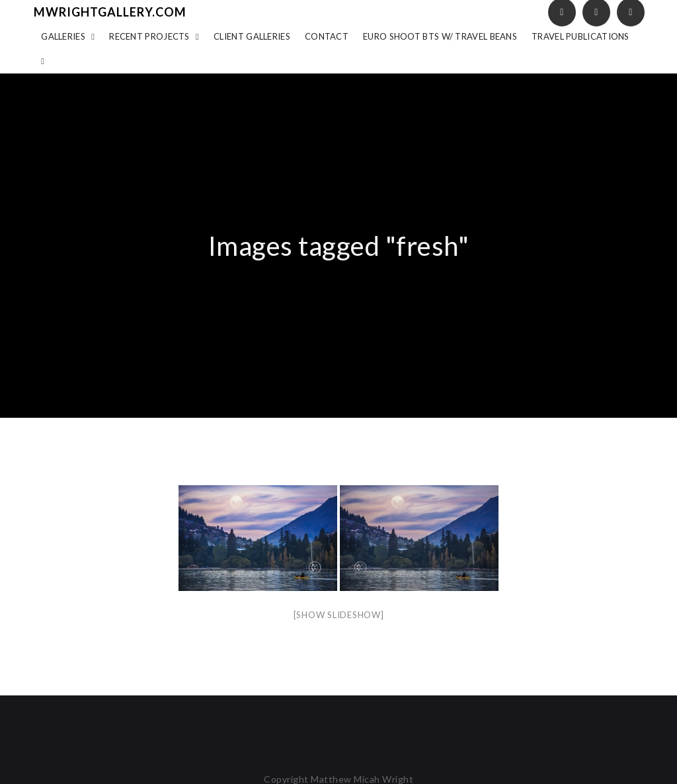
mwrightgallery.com (110, 12)
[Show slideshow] (339, 615)
